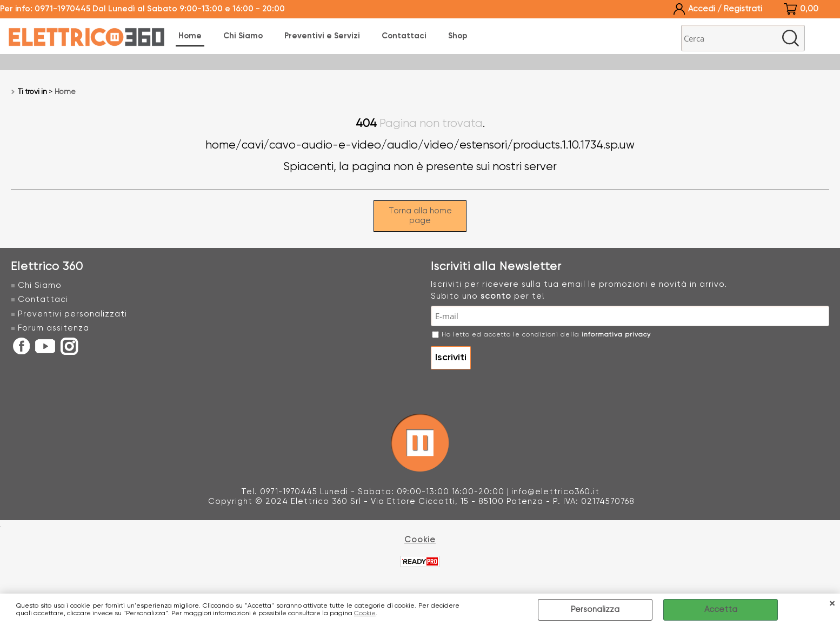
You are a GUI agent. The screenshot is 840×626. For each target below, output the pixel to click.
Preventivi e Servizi (322, 36)
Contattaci (404, 36)
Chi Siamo (243, 36)
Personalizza (595, 610)
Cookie (365, 614)
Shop (458, 36)
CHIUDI (832, 604)
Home (190, 36)
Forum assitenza (54, 328)
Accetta (721, 610)
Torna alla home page (420, 216)
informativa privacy (616, 335)
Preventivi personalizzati (72, 314)
